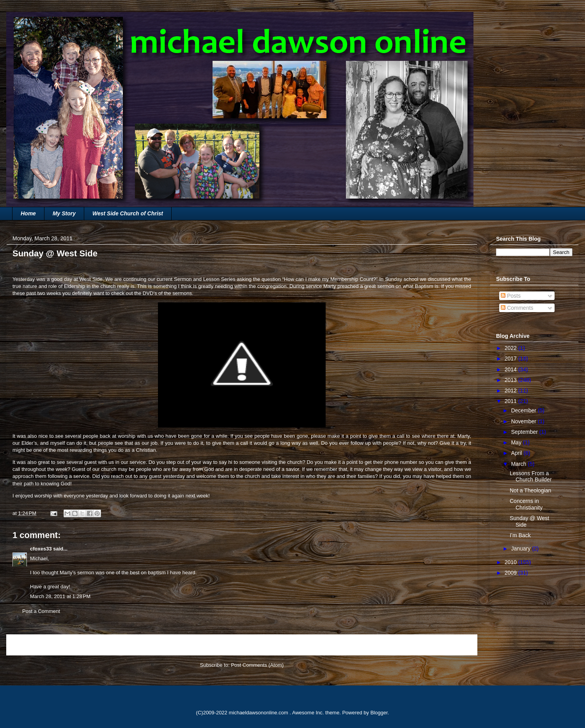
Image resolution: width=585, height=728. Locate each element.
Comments (517, 308)
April (517, 453)
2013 (511, 380)
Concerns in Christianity (526, 504)
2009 (511, 573)
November (524, 421)
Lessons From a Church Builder (531, 477)
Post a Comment (41, 611)
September (525, 432)
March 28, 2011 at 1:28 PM (60, 596)
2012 (511, 391)
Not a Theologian (530, 490)
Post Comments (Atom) (257, 665)
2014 (511, 369)
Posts (511, 296)
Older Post (457, 645)
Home (28, 213)
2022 (511, 348)
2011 (511, 401)
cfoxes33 (41, 549)
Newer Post (28, 645)
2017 (511, 359)
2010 (511, 562)
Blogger (379, 713)
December (524, 410)
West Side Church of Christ (128, 213)
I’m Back (520, 535)
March (519, 464)
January (521, 549)
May (517, 442)
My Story (64, 213)
